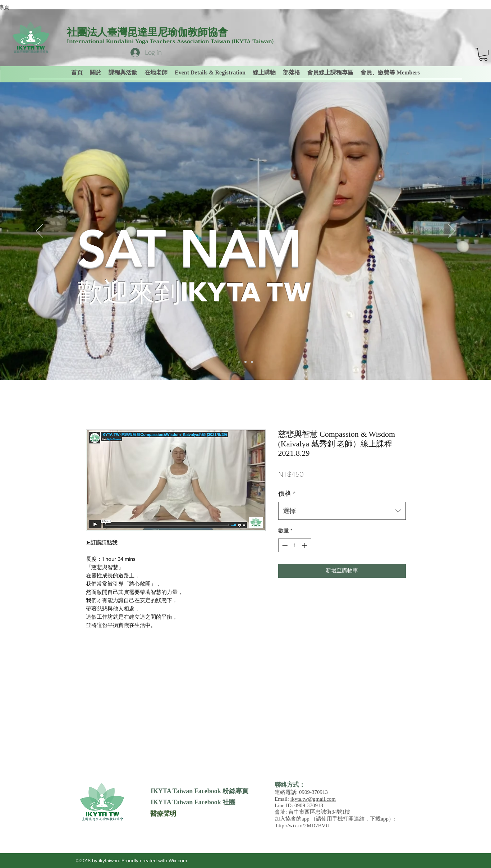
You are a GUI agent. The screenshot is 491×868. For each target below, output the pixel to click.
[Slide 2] (245, 362)
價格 (287, 493)
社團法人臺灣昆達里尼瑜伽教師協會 (147, 32)
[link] (483, 54)
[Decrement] (284, 546)
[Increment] (305, 546)
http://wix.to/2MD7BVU (303, 826)
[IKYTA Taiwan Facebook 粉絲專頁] (199, 791)
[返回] (40, 231)
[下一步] (451, 231)
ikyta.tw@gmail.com (313, 799)
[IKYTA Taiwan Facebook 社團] (193, 802)
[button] (390, 73)
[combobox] (342, 511)
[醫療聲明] (163, 813)
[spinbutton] (295, 546)
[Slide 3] (252, 362)
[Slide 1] (239, 362)
